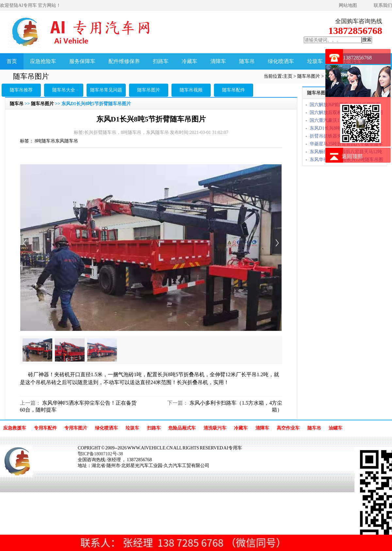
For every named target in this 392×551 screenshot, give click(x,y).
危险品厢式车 (182, 428)
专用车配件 (45, 428)
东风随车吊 (67, 141)
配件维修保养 (124, 61)
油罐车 (335, 428)
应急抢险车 (43, 61)
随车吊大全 (64, 90)
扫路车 (161, 61)
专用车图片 (76, 428)
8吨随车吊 (45, 141)
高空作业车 (288, 428)
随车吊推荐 (21, 90)
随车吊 (247, 61)
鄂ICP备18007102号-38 (100, 454)
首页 (12, 61)
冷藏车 (189, 61)
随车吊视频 (191, 90)
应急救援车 (15, 428)
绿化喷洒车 (281, 61)
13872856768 (357, 58)
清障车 (218, 61)
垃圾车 (315, 61)
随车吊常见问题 (106, 90)
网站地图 (348, 5)
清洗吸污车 (215, 428)
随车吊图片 (309, 76)
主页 (288, 76)
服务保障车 (82, 61)
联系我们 (383, 5)
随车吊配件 (234, 90)
